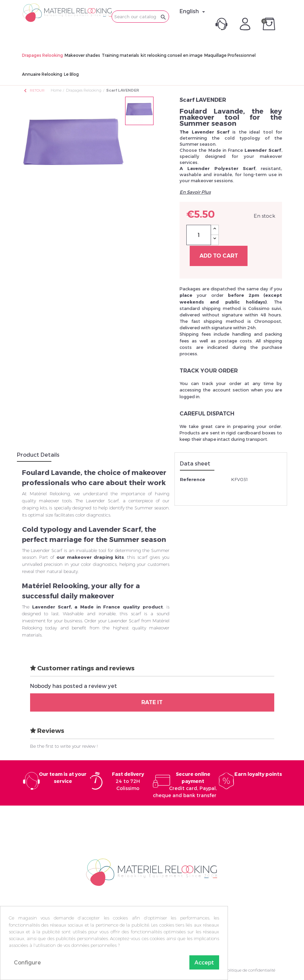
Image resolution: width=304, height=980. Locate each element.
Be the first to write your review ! (64, 746)
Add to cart (219, 256)
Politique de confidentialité (250, 970)
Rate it (152, 702)
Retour (34, 90)
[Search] (140, 17)
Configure (27, 962)
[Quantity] (199, 235)
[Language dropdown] (193, 11)
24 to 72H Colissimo (128, 781)
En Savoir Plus (195, 192)
